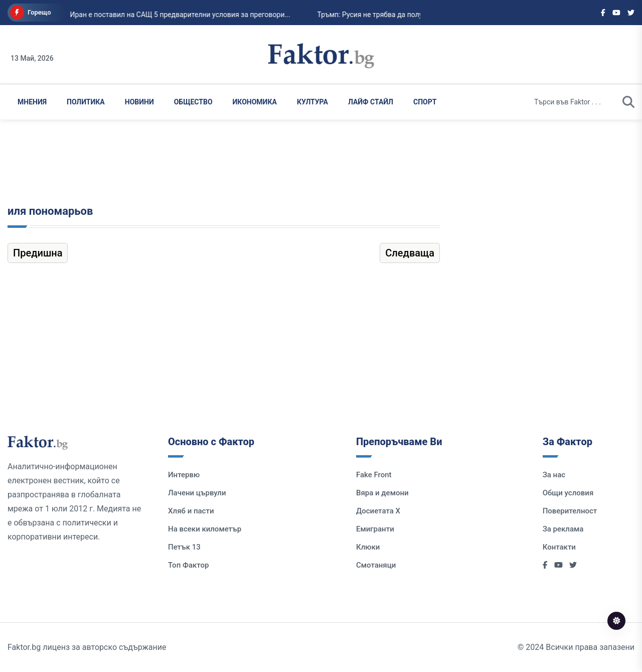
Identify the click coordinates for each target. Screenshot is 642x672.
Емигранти (375, 529)
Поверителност (570, 511)
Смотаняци (376, 565)
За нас (554, 475)
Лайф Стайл (371, 102)
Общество (193, 102)
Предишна (38, 253)
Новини (139, 102)
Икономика (255, 102)
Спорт (425, 102)
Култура (312, 102)
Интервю (184, 475)
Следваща (410, 253)
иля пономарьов (50, 211)
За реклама (563, 529)
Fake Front (374, 475)
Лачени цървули (197, 493)
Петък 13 (184, 547)
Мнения (32, 102)
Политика (86, 102)
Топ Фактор (188, 565)
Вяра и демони (382, 493)
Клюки (368, 547)
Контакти (559, 547)
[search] (628, 102)
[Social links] (603, 13)
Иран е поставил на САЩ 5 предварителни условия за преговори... (172, 15)
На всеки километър (205, 529)
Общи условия (568, 493)
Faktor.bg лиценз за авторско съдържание (87, 647)
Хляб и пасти (191, 511)
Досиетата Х (378, 511)
